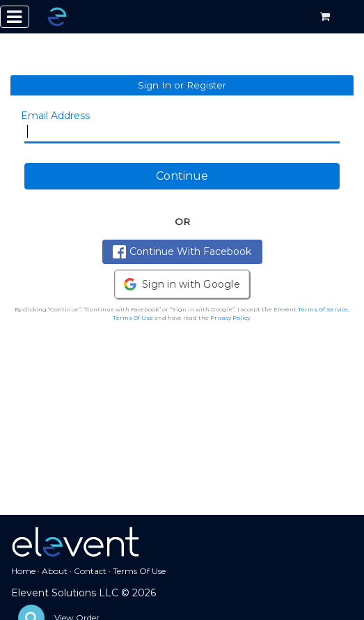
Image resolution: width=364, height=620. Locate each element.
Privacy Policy (230, 318)
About (55, 571)
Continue (182, 176)
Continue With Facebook (182, 252)
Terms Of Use (133, 318)
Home (23, 571)
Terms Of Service (323, 309)
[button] (182, 284)
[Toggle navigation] (15, 17)
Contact (90, 571)
